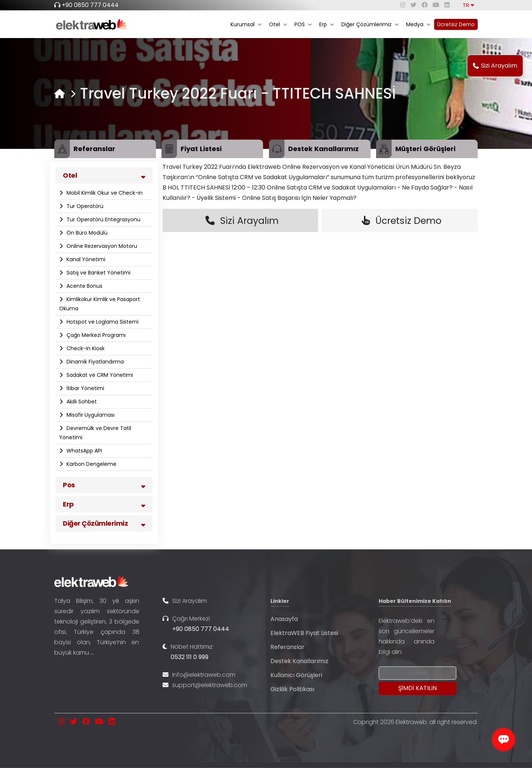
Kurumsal (246, 24)
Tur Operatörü (84, 206)
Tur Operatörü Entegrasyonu (103, 219)
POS (303, 24)
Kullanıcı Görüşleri (296, 675)
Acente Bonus (84, 286)
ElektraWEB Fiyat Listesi (304, 633)
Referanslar (287, 647)
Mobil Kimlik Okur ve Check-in (104, 193)
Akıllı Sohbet (81, 402)
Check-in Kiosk (85, 348)
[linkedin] (447, 5)
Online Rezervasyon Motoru (101, 246)
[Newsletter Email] (417, 673)
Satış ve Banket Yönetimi (98, 273)
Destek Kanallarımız (299, 661)
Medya (418, 24)
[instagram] (403, 5)
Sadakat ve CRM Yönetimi (99, 375)
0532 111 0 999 (190, 657)
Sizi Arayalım (495, 66)
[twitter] (413, 5)
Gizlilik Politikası (292, 689)
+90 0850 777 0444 (90, 5)
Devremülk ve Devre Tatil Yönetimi (95, 433)
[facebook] (424, 5)
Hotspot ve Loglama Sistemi (102, 322)
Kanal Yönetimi (85, 259)
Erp (327, 24)
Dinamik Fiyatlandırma (94, 362)
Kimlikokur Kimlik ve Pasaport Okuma (100, 304)
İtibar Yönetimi (85, 388)
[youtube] (436, 5)
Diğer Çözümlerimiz (370, 24)
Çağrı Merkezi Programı (95, 335)
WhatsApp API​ (83, 451)
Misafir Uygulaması (90, 415)
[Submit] (417, 688)
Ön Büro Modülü (86, 233)
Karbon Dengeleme (91, 464)
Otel (278, 24)
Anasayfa (284, 619)
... (92, 653)
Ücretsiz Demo (456, 24)
